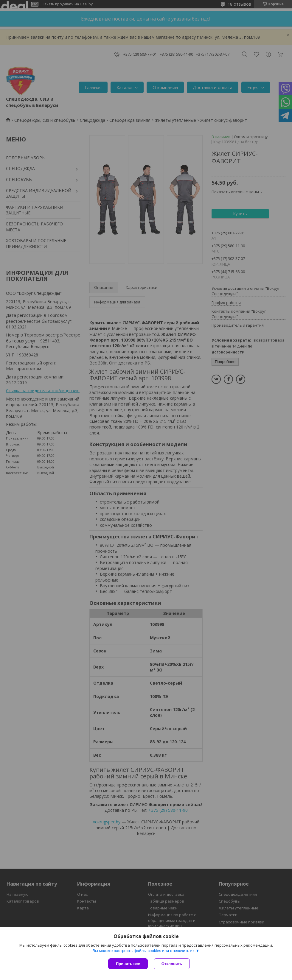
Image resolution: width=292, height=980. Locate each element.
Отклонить (172, 964)
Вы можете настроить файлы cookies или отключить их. (144, 951)
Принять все (128, 964)
